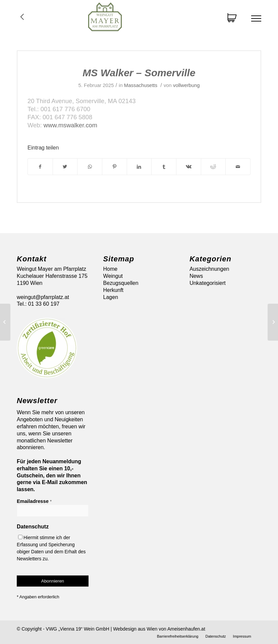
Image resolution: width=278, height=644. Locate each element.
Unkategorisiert (208, 283)
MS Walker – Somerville (139, 73)
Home (110, 269)
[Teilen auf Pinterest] (115, 167)
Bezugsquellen (121, 283)
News (196, 276)
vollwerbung (186, 85)
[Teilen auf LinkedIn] (139, 167)
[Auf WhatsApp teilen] (90, 167)
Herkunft (113, 290)
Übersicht (22, 17)
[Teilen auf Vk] (189, 167)
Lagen (111, 297)
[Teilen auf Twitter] (65, 167)
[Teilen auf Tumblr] (164, 167)
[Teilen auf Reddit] (213, 167)
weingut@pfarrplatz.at (43, 297)
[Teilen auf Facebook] (40, 167)
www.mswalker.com (70, 125)
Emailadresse (34, 501)
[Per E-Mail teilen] (238, 167)
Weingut (113, 276)
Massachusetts (141, 85)
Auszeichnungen (209, 269)
